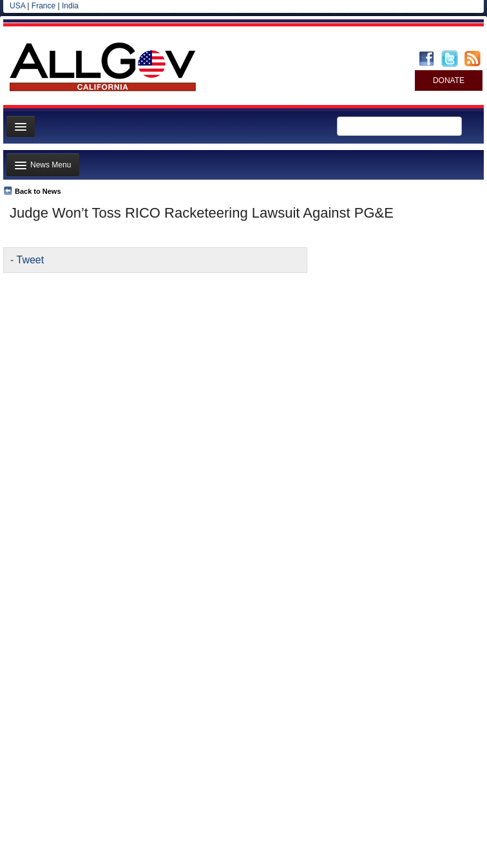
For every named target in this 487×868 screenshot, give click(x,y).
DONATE (449, 80)
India (70, 6)
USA (17, 6)
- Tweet (27, 260)
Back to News (38, 191)
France (43, 6)
